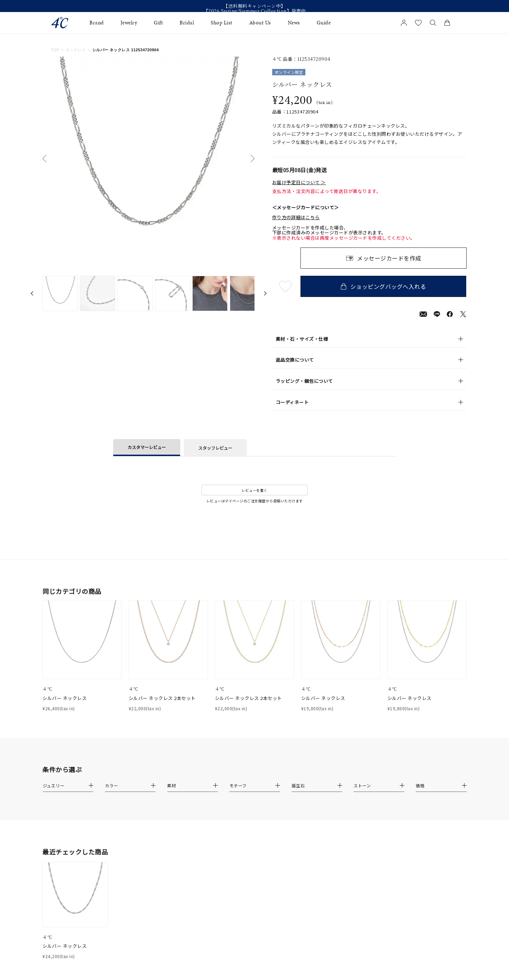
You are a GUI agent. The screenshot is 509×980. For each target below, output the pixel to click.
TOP (55, 50)
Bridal (187, 23)
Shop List (222, 23)
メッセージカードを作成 (389, 258)
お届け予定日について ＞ (299, 182)
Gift (158, 23)
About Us (260, 23)
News (294, 23)
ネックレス (76, 50)
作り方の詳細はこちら (296, 217)
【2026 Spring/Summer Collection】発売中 (255, 11)
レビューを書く (255, 490)
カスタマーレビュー (147, 447)
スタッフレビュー (215, 448)
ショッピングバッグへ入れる (384, 286)
